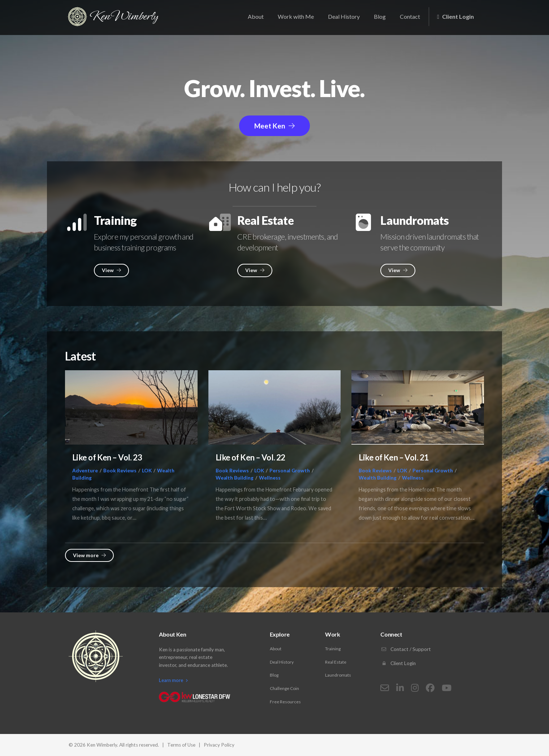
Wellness (270, 478)
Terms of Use (181, 745)
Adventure (85, 471)
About (256, 16)
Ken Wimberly (114, 17)
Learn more (173, 680)
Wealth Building (235, 478)
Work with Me (296, 16)
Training (333, 649)
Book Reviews (120, 471)
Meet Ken (274, 126)
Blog (380, 16)
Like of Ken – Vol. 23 (107, 457)
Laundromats (338, 675)
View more (89, 555)
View (111, 270)
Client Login (455, 16)
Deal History (344, 16)
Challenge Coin (284, 688)
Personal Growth (290, 471)
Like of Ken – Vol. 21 (394, 457)
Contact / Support (406, 649)
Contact (410, 16)
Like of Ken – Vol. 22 (250, 457)
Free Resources (285, 702)
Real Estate (336, 662)
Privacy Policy (219, 745)
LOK (147, 471)
